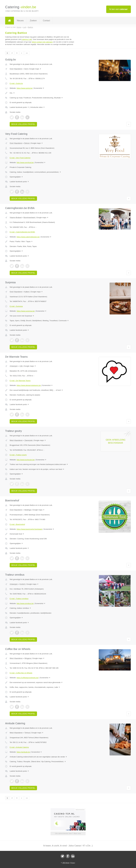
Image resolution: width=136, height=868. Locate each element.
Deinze (27, 143)
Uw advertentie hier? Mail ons (68, 833)
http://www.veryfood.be (25, 163)
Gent (26, 69)
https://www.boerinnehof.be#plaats (29, 529)
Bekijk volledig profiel (23, 124)
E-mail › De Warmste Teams (20, 381)
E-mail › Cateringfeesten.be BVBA (22, 232)
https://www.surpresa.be (26, 311)
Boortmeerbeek (29, 218)
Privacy (73, 863)
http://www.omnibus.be (25, 603)
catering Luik (27, 39)
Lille (21, 366)
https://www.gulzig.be (24, 88)
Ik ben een (119, 9)
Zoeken (33, 21)
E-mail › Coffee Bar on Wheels (21, 673)
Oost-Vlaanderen (16, 69)
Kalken (27, 292)
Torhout (27, 733)
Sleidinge (28, 510)
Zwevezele (28, 440)
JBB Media (66, 863)
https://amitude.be (23, 752)
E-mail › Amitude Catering (19, 747)
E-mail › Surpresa (16, 306)
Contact (46, 21)
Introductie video (38, 107)
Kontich (22, 584)
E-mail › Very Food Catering (20, 158)
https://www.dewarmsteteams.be (29, 385)
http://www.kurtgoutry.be (26, 460)
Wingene (28, 658)
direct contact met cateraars (42, 42)
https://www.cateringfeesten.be (28, 237)
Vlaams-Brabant (16, 218)
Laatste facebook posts (19, 107)
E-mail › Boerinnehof (17, 524)
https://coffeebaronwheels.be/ (28, 678)
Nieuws (20, 21)
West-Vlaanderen (16, 440)
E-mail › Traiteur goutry (18, 455)
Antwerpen (14, 366)
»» (27, 53)
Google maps (35, 69)
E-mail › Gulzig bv (16, 83)
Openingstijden (16, 177)
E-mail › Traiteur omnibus (19, 599)
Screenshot (39, 88)
